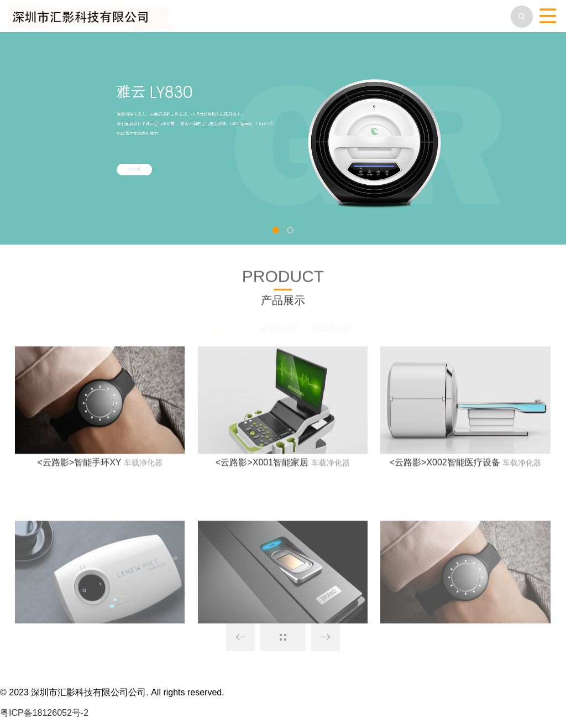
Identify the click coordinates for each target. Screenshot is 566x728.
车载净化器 (331, 329)
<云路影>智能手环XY (79, 468)
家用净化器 (279, 329)
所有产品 (231, 329)
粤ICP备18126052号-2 (44, 713)
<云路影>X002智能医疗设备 (445, 468)
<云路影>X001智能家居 (262, 468)
